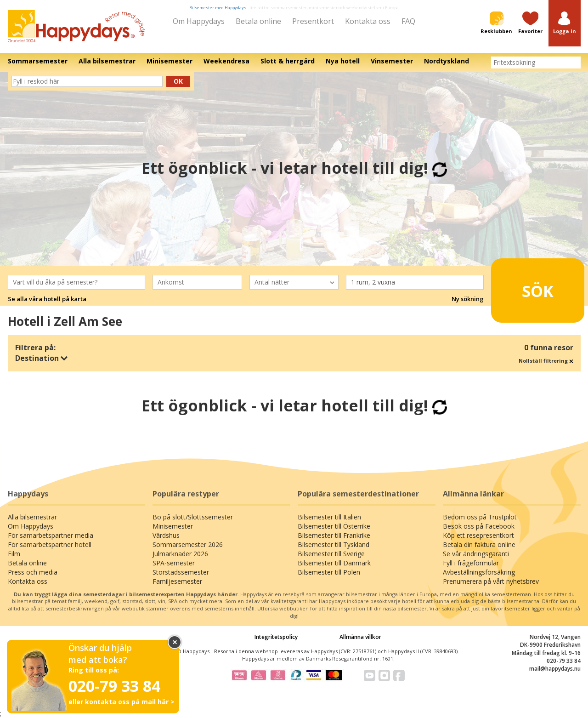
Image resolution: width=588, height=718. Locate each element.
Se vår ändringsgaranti (476, 554)
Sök (523, 286)
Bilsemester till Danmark (334, 563)
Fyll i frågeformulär (471, 563)
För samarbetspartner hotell (50, 544)
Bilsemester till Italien (329, 517)
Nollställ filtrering (546, 361)
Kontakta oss (368, 21)
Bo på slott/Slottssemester (193, 517)
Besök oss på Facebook (479, 526)
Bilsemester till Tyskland (334, 544)
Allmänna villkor (360, 637)
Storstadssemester (181, 572)
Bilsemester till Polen (329, 572)
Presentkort (313, 21)
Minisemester (173, 526)
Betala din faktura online (479, 544)
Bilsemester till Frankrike (334, 535)
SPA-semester (174, 563)
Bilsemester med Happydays (218, 8)
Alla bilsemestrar (32, 517)
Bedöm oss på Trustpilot (480, 517)
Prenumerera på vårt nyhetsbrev (491, 581)
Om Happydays (199, 21)
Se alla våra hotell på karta (47, 299)
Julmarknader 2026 (180, 554)
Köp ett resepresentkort (478, 535)
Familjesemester (177, 581)
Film (14, 554)
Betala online (258, 21)
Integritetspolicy (276, 637)
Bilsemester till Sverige (331, 554)
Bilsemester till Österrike (334, 526)
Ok (178, 81)
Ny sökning (468, 299)
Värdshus (166, 535)
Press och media (33, 572)
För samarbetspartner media (51, 535)
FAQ (408, 21)
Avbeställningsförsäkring (479, 572)
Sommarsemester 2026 (188, 544)
